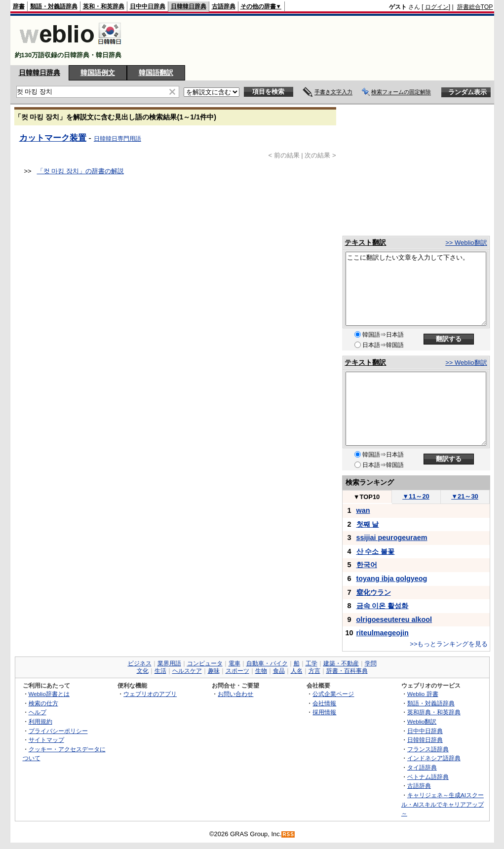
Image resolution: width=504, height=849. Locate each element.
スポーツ (237, 671)
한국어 (367, 565)
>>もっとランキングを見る (449, 644)
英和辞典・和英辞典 (434, 712)
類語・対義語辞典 (54, 6)
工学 (311, 663)
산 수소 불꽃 (376, 551)
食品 (279, 671)
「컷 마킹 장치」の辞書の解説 (80, 171)
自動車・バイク (267, 663)
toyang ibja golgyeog (392, 579)
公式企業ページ (333, 694)
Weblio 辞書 (423, 694)
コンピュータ (205, 663)
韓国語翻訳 (156, 73)
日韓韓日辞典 (189, 6)
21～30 (465, 496)
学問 (371, 663)
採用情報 (324, 712)
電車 (234, 663)
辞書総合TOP (475, 7)
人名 (297, 671)
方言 (314, 671)
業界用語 (169, 663)
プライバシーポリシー (58, 731)
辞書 (19, 6)
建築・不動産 (341, 663)
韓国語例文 (98, 73)
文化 (143, 671)
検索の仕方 (43, 703)
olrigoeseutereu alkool (394, 619)
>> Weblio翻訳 (466, 243)
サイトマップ (46, 740)
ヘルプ (38, 712)
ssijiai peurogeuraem (392, 538)
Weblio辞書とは (49, 694)
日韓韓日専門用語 (117, 139)
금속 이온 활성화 (383, 606)
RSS (288, 834)
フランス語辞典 (428, 749)
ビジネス (140, 663)
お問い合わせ (235, 694)
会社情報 (324, 703)
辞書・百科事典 (347, 671)
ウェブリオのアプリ (150, 694)
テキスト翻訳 (365, 242)
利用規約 (40, 721)
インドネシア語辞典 (434, 758)
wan (363, 510)
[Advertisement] (313, 40)
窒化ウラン (374, 592)
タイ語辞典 (422, 767)
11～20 (416, 496)
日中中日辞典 (148, 6)
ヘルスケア (187, 671)
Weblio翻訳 (422, 721)
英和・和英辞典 (104, 6)
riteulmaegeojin (383, 633)
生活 (160, 671)
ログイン (437, 7)
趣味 (214, 671)
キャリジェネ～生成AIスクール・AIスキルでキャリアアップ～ (443, 804)
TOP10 (367, 497)
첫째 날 (368, 524)
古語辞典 (224, 6)
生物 (261, 671)
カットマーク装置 (53, 138)
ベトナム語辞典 (428, 777)
